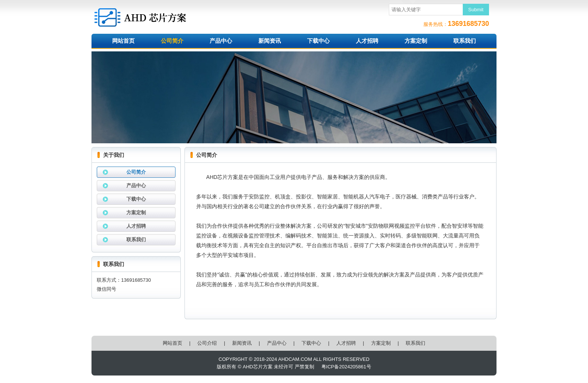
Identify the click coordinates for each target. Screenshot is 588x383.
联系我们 (465, 41)
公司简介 (172, 41)
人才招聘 (367, 41)
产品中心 (221, 41)
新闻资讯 (270, 41)
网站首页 (123, 41)
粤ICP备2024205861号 (346, 367)
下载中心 (318, 41)
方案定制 (416, 41)
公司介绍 (207, 343)
